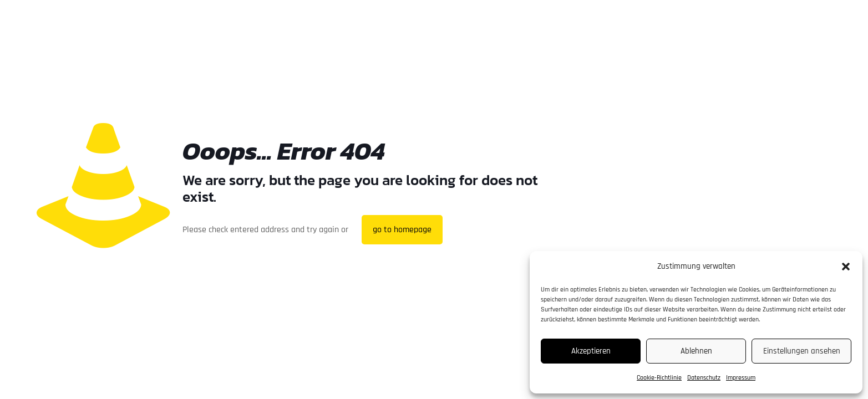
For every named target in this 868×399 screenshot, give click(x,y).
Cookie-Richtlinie (659, 378)
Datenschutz (704, 378)
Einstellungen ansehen (802, 351)
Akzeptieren (591, 351)
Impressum (741, 378)
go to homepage (402, 230)
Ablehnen (696, 351)
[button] (846, 267)
